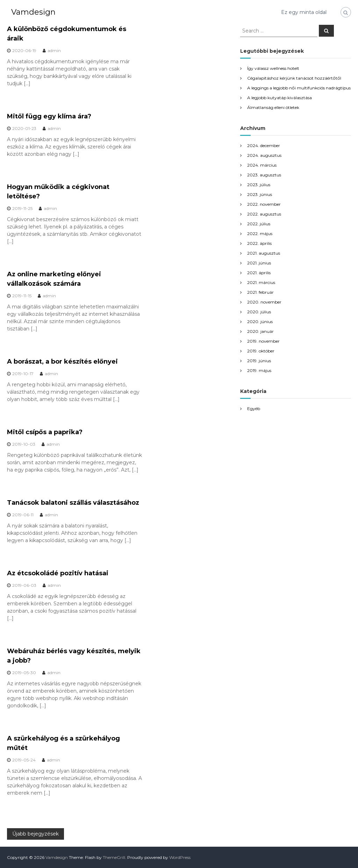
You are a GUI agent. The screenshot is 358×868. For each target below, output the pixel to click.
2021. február (260, 292)
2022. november (264, 204)
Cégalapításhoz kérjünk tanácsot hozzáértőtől (294, 78)
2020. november (264, 302)
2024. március (262, 165)
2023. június (260, 194)
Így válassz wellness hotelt (273, 68)
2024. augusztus (264, 155)
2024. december (264, 145)
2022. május (260, 234)
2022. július (259, 224)
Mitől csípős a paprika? (45, 432)
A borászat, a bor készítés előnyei (62, 362)
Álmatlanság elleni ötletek (273, 107)
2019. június (259, 361)
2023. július (259, 185)
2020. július (259, 312)
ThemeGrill (114, 857)
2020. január (260, 331)
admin (54, 50)
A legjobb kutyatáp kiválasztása (280, 98)
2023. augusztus (264, 175)
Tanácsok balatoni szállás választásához (73, 503)
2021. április (259, 273)
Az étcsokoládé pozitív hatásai (58, 573)
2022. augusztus (264, 214)
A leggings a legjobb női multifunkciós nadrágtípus (299, 88)
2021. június (259, 263)
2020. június (260, 322)
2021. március (261, 282)
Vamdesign (33, 12)
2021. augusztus (264, 253)
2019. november (263, 341)
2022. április (259, 243)
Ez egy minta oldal (304, 12)
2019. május (259, 370)
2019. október (261, 351)
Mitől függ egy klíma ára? (49, 116)
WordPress (180, 857)
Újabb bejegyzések (35, 834)
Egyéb (254, 409)
